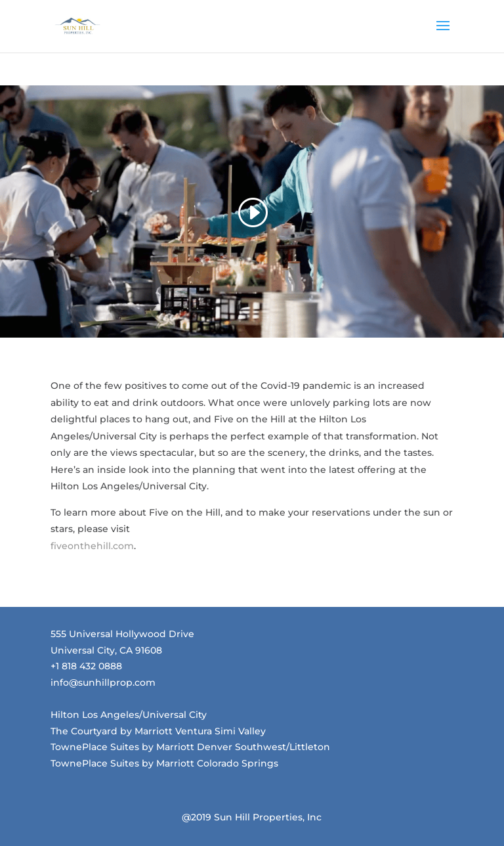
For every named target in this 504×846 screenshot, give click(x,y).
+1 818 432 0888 (86, 666)
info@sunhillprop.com (103, 682)
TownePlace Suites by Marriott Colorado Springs (164, 763)
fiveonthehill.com (92, 546)
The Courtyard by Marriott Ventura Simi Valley (158, 731)
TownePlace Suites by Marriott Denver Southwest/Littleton (190, 747)
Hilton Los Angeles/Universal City (129, 715)
